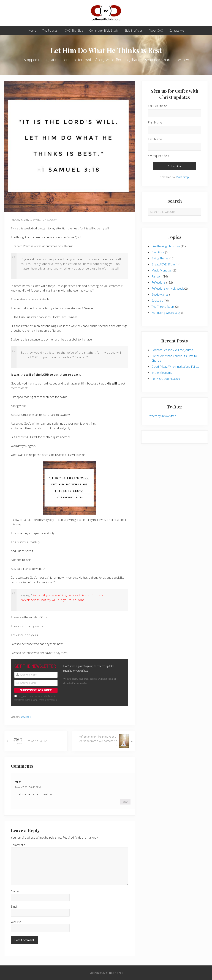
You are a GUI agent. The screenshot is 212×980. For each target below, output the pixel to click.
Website (16, 922)
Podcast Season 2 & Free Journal (172, 350)
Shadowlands (160, 295)
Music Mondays (162, 270)
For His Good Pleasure (166, 379)
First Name (155, 122)
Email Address (158, 106)
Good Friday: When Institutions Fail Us (175, 367)
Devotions (158, 252)
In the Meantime (162, 373)
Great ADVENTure (163, 264)
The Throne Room (163, 307)
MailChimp (182, 177)
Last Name (155, 139)
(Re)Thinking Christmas (166, 246)
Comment (18, 845)
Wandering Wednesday (166, 313)
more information (47, 700)
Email (14, 907)
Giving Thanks (160, 258)
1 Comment (51, 220)
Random (157, 276)
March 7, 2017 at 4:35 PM (28, 787)
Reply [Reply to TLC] (125, 802)
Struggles (26, 717)
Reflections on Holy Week (168, 289)
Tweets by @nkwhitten (162, 416)
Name (15, 891)
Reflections (158, 282)
